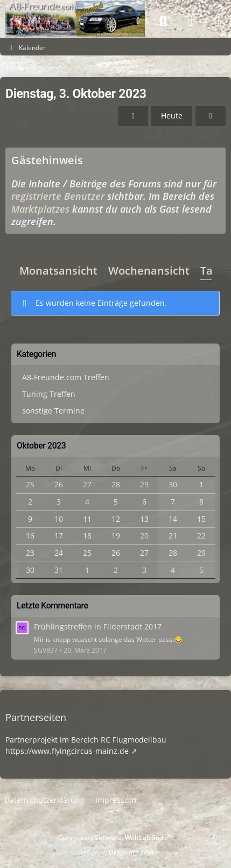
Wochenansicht (149, 270)
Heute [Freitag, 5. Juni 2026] (172, 115)
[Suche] (163, 21)
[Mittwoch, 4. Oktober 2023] (211, 116)
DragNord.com (131, 852)
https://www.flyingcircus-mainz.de (67, 751)
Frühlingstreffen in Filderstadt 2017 (98, 626)
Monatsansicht (58, 270)
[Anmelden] (190, 21)
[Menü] (217, 21)
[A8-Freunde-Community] (75, 11)
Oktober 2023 (41, 446)
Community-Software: (115, 838)
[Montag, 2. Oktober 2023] (133, 116)
